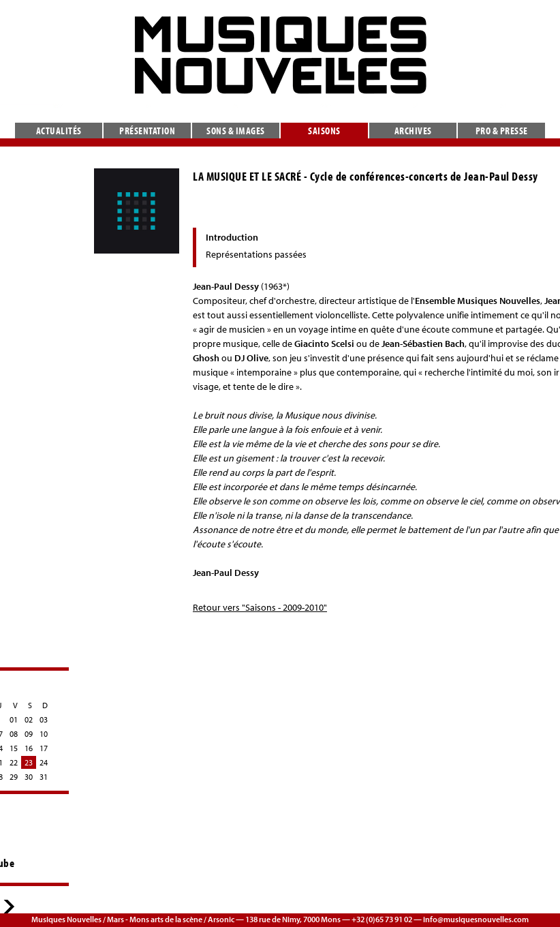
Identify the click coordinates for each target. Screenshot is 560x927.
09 (29, 734)
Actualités (59, 131)
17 (44, 748)
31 (44, 777)
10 (44, 734)
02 (29, 719)
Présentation (147, 131)
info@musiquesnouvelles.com (476, 919)
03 (44, 719)
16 (29, 748)
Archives (413, 131)
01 (14, 719)
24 (44, 762)
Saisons (324, 131)
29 (14, 777)
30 (29, 777)
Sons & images (236, 131)
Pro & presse (502, 131)
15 (14, 748)
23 (29, 762)
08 (14, 734)
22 (14, 762)
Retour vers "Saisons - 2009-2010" (260, 607)
